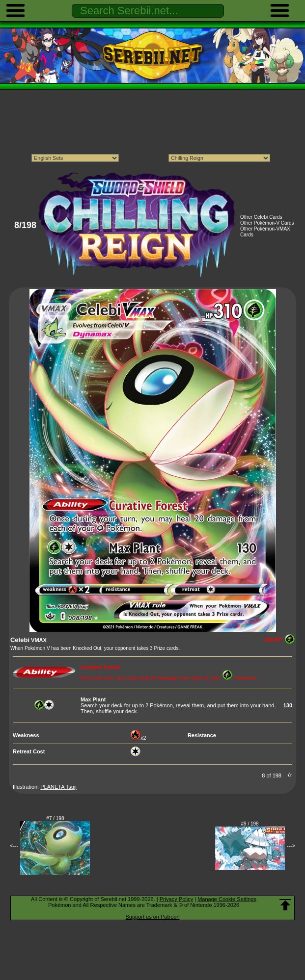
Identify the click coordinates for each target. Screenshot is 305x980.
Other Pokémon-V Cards (267, 223)
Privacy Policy (176, 899)
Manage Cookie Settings (227, 899)
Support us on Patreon (152, 917)
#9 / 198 (250, 824)
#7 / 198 (55, 818)
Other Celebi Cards (261, 217)
